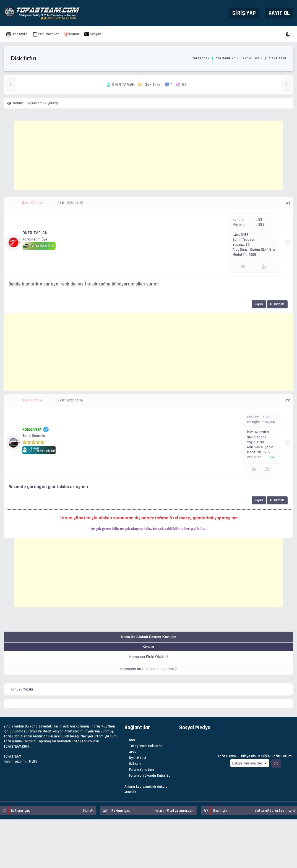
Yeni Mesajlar (46, 34)
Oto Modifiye (225, 58)
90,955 (270, 422)
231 (268, 417)
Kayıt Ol (279, 13)
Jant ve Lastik (252, 58)
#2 (287, 400)
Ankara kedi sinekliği (140, 787)
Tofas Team (201, 58)
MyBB (33, 761)
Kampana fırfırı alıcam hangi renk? (148, 669)
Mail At (89, 811)
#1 (288, 203)
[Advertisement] (148, 155)
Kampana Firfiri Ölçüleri (149, 657)
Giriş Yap (244, 13)
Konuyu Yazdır (22, 689)
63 (260, 219)
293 (261, 224)
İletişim (93, 34)
